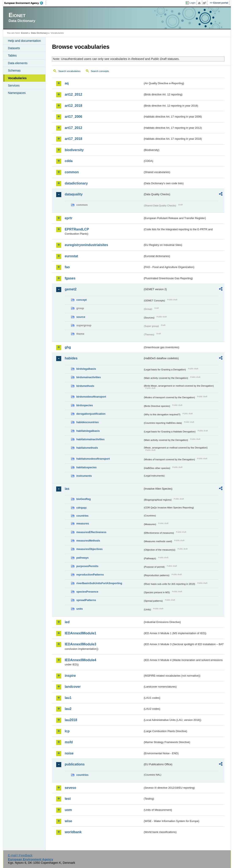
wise (68, 821)
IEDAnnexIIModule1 (80, 633)
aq (67, 83)
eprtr (68, 218)
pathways (82, 558)
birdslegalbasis (86, 369)
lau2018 (71, 720)
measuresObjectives (89, 549)
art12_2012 (73, 94)
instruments (84, 476)
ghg (68, 347)
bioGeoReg (83, 499)
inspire (70, 676)
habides (71, 358)
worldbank (73, 832)
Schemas (14, 70)
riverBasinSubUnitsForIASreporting (99, 583)
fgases (70, 278)
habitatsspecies (86, 467)
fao (67, 267)
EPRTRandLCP (77, 229)
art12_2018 (73, 106)
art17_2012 (73, 128)
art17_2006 (73, 117)
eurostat (71, 256)
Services (14, 85)
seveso (70, 788)
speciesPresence (87, 592)
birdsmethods (85, 386)
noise (69, 753)
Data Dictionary (39, 33)
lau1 (68, 698)
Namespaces (17, 93)
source (81, 317)
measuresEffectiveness (91, 532)
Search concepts (100, 71)
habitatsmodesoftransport (93, 459)
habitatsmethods (87, 448)
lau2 (68, 709)
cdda (69, 161)
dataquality (73, 194)
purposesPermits (87, 566)
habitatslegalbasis (88, 431)
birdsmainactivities (88, 377)
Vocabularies (17, 78)
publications (75, 764)
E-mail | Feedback (20, 855)
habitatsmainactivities (90, 439)
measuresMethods (88, 541)
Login (192, 3)
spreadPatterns (86, 600)
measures (83, 523)
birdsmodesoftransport (91, 397)
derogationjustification (91, 414)
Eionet (25, 33)
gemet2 (71, 289)
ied (67, 622)
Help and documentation (24, 41)
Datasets (14, 48)
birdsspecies (84, 405)
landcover (73, 687)
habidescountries (87, 422)
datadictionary (76, 183)
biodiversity (74, 150)
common (72, 172)
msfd (69, 742)
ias (67, 489)
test (68, 799)
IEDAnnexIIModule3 (80, 644)
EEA (25, 3)
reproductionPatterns (90, 575)
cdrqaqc (82, 508)
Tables (12, 56)
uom (68, 810)
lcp (67, 731)
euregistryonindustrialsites (86, 245)
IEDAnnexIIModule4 (80, 660)
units (80, 609)
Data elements (18, 63)
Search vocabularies (69, 71)
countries (82, 516)
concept (81, 300)
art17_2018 (73, 139)
